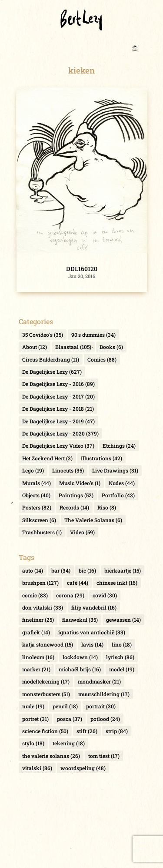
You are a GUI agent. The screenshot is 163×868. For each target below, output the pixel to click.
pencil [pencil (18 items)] (65, 706)
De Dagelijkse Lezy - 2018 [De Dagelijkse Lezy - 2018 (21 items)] (58, 409)
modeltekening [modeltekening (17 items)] (46, 681)
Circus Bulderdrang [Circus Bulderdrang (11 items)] (51, 359)
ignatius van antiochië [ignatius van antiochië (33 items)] (92, 632)
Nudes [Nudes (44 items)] (122, 483)
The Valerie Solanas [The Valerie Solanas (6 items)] (93, 520)
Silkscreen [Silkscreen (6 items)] (39, 520)
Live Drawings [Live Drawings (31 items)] (115, 470)
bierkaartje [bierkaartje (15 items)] (123, 570)
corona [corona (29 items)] (70, 595)
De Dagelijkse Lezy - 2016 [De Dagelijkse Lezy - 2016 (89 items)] (58, 384)
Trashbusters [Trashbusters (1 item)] (42, 532)
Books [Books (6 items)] (111, 347)
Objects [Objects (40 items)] (36, 495)
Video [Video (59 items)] (82, 532)
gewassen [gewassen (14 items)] (123, 620)
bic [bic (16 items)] (87, 570)
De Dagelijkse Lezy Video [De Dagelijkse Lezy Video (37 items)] (58, 446)
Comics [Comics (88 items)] (102, 359)
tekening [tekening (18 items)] (69, 743)
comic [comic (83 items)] (35, 595)
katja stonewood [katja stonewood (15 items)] (48, 644)
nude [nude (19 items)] (33, 706)
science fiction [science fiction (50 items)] (45, 731)
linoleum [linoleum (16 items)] (38, 657)
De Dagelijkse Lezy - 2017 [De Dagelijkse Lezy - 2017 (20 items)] (58, 396)
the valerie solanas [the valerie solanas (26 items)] (51, 756)
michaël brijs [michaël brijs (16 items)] (80, 669)
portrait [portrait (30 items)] (101, 706)
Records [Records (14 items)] (74, 507)
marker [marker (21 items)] (36, 669)
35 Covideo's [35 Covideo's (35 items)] (43, 335)
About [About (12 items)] (35, 347)
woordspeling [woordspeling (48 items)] (83, 768)
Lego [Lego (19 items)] (33, 470)
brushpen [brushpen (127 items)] (40, 583)
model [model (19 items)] (122, 669)
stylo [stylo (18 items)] (33, 743)
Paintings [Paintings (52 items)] (76, 495)
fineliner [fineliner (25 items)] (38, 620)
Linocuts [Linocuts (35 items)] (68, 470)
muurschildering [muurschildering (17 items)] (104, 694)
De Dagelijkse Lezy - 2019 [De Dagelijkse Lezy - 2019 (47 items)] (58, 421)
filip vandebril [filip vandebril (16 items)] (94, 607)
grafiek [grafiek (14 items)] (36, 632)
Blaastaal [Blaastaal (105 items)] (73, 347)
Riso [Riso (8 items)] (107, 507)
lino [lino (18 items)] (122, 644)
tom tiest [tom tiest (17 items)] (104, 756)
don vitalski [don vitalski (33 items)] (43, 607)
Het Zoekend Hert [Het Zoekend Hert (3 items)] (47, 458)
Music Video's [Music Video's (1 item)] (80, 483)
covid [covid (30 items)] (105, 595)
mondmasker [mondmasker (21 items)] (99, 681)
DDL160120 (82, 269)
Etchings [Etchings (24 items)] (119, 446)
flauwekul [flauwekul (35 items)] (80, 620)
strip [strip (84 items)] (117, 731)
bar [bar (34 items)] (61, 570)
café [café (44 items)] (78, 583)
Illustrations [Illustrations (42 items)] (101, 458)
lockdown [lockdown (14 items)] (80, 657)
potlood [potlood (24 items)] (105, 719)
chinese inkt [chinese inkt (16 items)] (117, 583)
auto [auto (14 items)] (33, 570)
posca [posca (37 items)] (70, 719)
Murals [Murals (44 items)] (37, 483)
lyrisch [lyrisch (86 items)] (120, 657)
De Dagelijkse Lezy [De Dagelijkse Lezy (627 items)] (52, 372)
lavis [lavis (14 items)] (92, 644)
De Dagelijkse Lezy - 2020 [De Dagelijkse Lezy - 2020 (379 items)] (60, 433)
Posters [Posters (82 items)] (37, 507)
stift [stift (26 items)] (87, 731)
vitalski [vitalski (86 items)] (37, 768)
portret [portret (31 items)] (35, 719)
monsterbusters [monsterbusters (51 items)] (46, 694)
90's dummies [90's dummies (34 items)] (93, 335)
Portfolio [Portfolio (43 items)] (118, 495)
